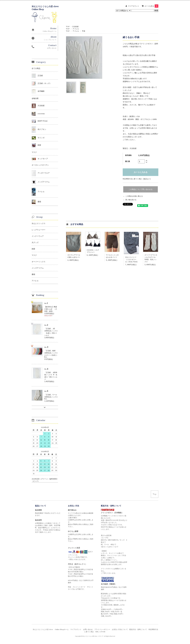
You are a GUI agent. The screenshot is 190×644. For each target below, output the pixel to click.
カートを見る (151, 6)
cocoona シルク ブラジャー (94, 252)
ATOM (103, 635)
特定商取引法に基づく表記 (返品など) (137, 179)
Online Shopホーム (62, 632)
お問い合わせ (88, 632)
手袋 (84, 31)
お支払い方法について (120, 632)
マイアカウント (134, 6)
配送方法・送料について (138, 632)
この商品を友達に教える (134, 196)
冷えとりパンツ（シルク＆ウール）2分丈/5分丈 (131, 260)
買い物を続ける (131, 200)
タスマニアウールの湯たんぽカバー (74, 257)
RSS (97, 635)
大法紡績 (75, 27)
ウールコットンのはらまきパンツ (112, 257)
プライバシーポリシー (102, 632)
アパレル (76, 29)
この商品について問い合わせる (141, 189)
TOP (68, 27)
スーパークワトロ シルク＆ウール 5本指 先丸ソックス (152, 259)
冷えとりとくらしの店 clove (43, 632)
